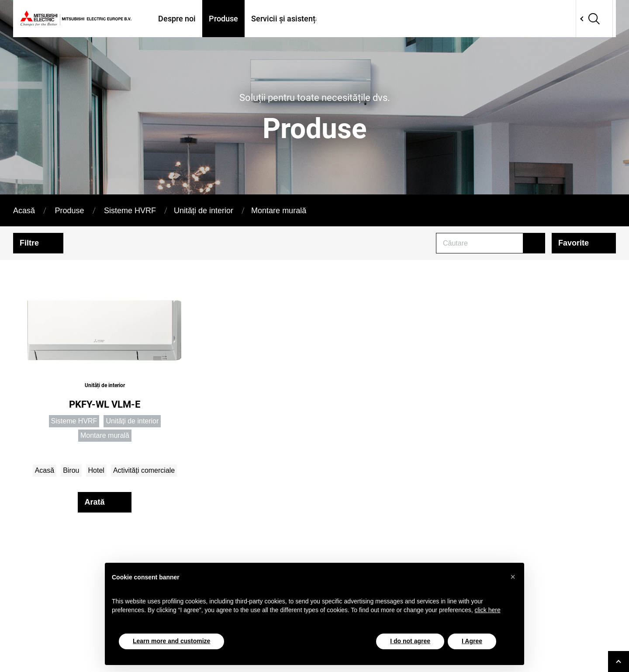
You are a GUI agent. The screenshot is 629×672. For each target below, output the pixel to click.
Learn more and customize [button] (171, 641)
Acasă (24, 211)
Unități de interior (204, 211)
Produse (223, 19)
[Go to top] (619, 662)
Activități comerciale (144, 470)
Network (564, 19)
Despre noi (177, 19)
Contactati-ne (495, 19)
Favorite (574, 243)
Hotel (96, 470)
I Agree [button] (472, 641)
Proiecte (411, 19)
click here (488, 610)
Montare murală (279, 211)
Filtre (29, 243)
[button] (513, 577)
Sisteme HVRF (130, 211)
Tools (448, 19)
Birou (71, 470)
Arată (94, 502)
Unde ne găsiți (358, 19)
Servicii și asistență (285, 19)
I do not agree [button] (410, 641)
